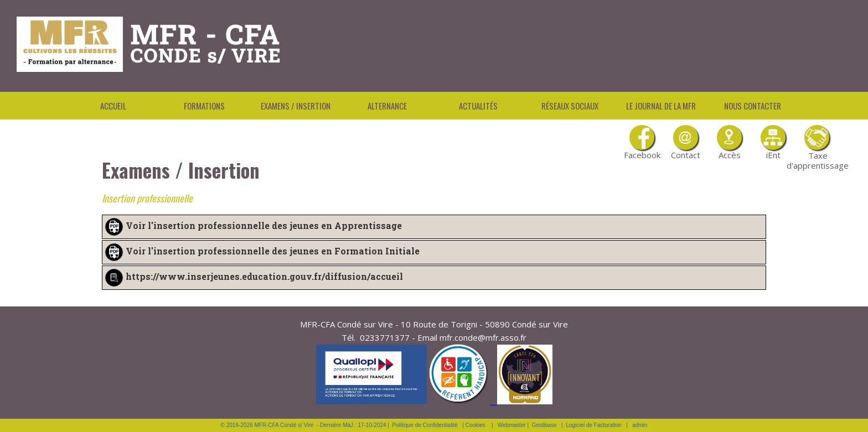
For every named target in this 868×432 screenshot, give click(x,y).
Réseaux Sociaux (570, 106)
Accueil (113, 106)
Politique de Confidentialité (425, 425)
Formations (204, 106)
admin (640, 425)
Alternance (387, 106)
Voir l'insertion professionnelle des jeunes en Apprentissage (264, 225)
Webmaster (512, 425)
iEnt (773, 143)
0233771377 (385, 337)
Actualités (478, 106)
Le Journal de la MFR (661, 106)
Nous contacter (753, 106)
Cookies (476, 425)
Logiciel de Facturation (594, 425)
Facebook (642, 143)
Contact (686, 143)
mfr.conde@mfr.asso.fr (483, 337)
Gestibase (544, 425)
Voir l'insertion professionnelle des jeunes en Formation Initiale (273, 251)
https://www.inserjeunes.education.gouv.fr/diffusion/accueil (264, 276)
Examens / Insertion (296, 106)
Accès (729, 143)
